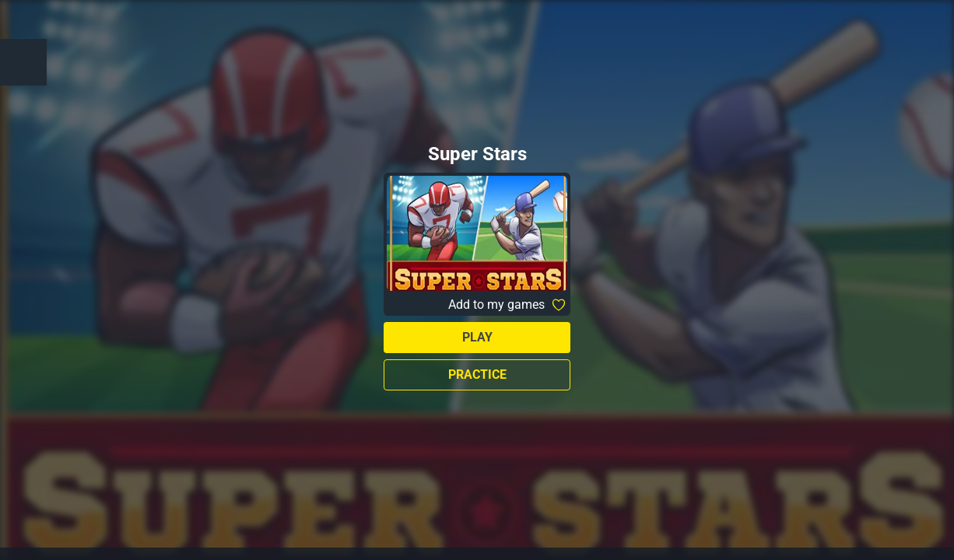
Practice (477, 374)
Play (477, 337)
